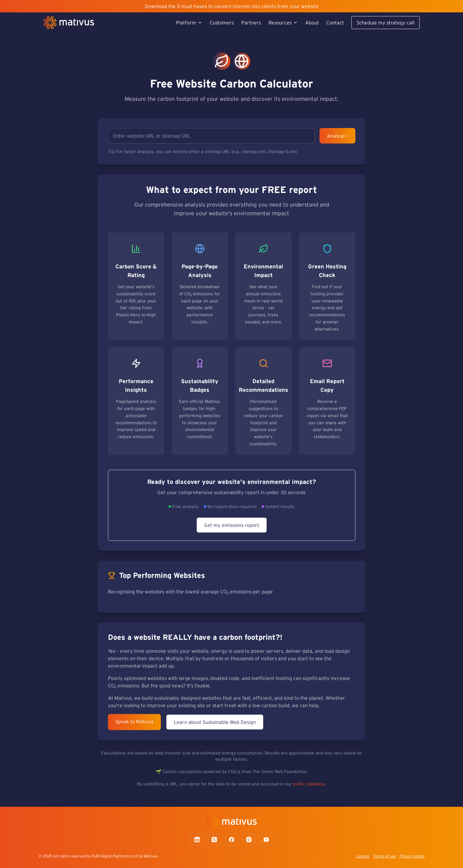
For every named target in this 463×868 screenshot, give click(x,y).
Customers (222, 23)
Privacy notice (412, 856)
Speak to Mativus (134, 721)
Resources (283, 23)
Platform (189, 23)
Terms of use (384, 856)
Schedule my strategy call (386, 23)
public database (309, 784)
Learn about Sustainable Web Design (215, 722)
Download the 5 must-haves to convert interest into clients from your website (232, 6)
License (363, 856)
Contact (335, 23)
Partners (251, 23)
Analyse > (337, 136)
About (312, 23)
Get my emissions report (232, 525)
